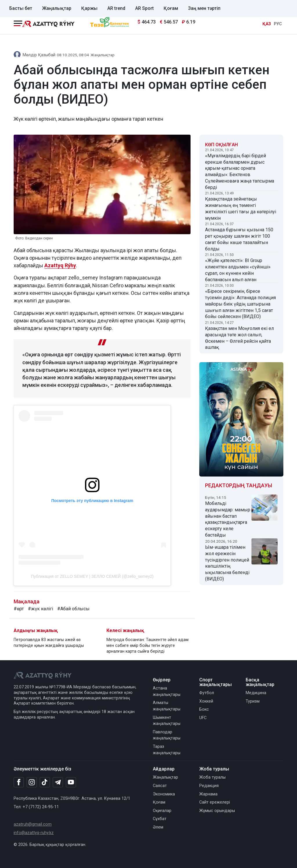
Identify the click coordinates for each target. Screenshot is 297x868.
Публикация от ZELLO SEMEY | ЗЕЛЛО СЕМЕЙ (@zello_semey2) (92, 576)
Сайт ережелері (215, 802)
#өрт (19, 609)
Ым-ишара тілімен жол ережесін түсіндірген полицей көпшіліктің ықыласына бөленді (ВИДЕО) (227, 563)
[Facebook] (19, 782)
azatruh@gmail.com (33, 824)
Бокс (204, 709)
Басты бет (21, 8)
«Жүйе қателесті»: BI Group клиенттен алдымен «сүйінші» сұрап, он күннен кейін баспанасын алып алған (238, 270)
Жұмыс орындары (217, 811)
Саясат (160, 786)
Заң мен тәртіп (204, 8)
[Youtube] (71, 783)
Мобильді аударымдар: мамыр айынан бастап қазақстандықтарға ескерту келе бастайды (228, 519)
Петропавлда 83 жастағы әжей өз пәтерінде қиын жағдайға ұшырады (49, 643)
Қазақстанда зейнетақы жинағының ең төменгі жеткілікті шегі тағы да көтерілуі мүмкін (241, 208)
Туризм (253, 701)
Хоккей (206, 701)
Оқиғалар (162, 811)
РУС (278, 24)
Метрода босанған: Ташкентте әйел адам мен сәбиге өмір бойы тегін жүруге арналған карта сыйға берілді (147, 646)
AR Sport (144, 8)
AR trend (116, 8)
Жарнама (208, 794)
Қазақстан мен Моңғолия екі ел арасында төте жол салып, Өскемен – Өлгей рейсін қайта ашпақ (239, 338)
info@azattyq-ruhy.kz (34, 833)
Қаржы (89, 8)
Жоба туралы (212, 777)
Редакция (209, 786)
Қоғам (171, 8)
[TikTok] (45, 782)
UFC (203, 718)
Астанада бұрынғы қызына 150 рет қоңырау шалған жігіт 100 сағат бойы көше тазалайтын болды (239, 239)
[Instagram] (32, 782)
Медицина (256, 693)
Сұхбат (160, 819)
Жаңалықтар (57, 8)
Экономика (164, 794)
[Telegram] (58, 783)
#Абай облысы (73, 609)
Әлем (158, 827)
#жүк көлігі (40, 609)
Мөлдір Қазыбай (39, 55)
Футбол (207, 693)
